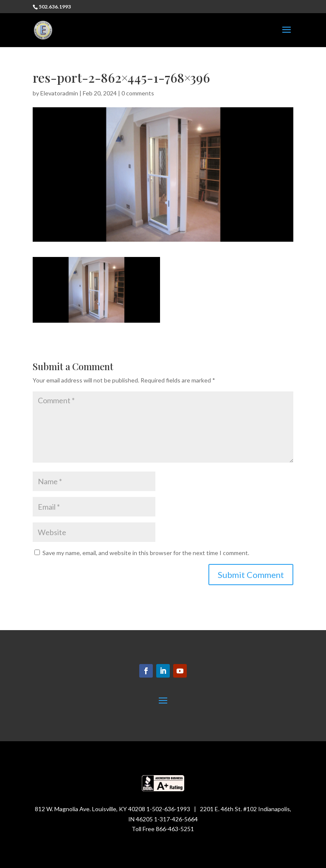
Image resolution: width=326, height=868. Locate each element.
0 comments (138, 93)
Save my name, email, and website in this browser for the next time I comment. (146, 553)
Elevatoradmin (59, 93)
